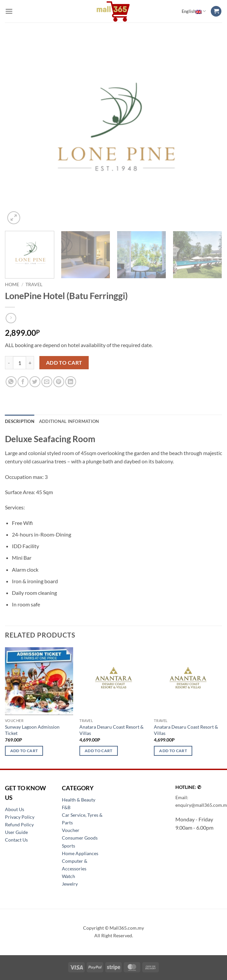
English (194, 11)
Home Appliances (80, 853)
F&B (66, 807)
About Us (15, 809)
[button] (9, 11)
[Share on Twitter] (35, 382)
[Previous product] (11, 318)
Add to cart (64, 363)
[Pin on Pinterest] (59, 382)
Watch (68, 876)
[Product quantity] (20, 363)
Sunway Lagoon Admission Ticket (32, 730)
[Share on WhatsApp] (11, 382)
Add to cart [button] (24, 751)
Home (12, 284)
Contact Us (16, 840)
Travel (34, 284)
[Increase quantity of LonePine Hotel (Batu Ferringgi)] (30, 363)
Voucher (71, 830)
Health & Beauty (79, 800)
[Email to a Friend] (47, 382)
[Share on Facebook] (23, 382)
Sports (68, 846)
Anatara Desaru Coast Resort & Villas (112, 730)
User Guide (16, 832)
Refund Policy (19, 825)
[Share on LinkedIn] (71, 382)
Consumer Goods (80, 838)
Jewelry (70, 884)
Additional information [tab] (69, 421)
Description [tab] (20, 421)
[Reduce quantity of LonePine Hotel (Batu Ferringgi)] (9, 363)
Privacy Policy (20, 817)
